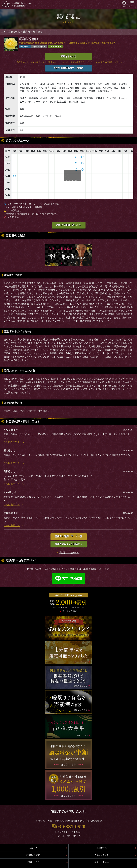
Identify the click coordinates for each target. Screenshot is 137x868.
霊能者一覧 (14, 32)
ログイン (124, 6)
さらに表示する (14, 442)
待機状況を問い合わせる (69, 225)
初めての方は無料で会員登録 (69, 68)
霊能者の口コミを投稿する (69, 544)
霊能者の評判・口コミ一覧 (69, 536)
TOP (3, 32)
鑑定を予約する (69, 56)
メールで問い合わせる (69, 836)
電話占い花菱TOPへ (69, 553)
